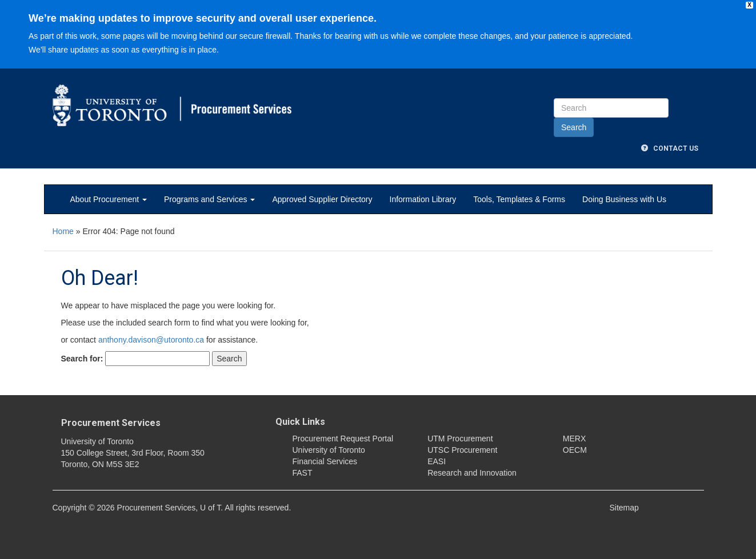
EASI (437, 461)
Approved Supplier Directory (322, 199)
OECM (575, 450)
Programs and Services (209, 199)
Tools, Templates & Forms (519, 199)
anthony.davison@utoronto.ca (151, 340)
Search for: (82, 359)
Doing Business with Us (624, 199)
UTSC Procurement (462, 450)
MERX (574, 439)
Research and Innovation (472, 473)
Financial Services (325, 461)
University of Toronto (329, 450)
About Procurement (109, 199)
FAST (303, 473)
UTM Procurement (460, 439)
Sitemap (624, 508)
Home (63, 231)
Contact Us (670, 148)
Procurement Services (111, 423)
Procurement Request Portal (343, 439)
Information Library (423, 199)
